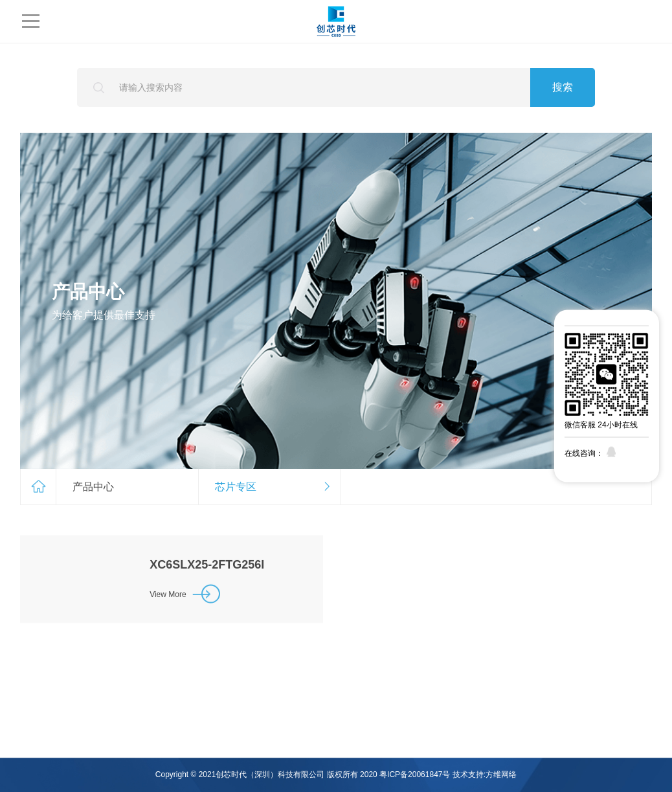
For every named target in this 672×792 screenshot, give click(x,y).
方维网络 (501, 775)
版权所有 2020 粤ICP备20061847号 (389, 775)
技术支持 (468, 775)
